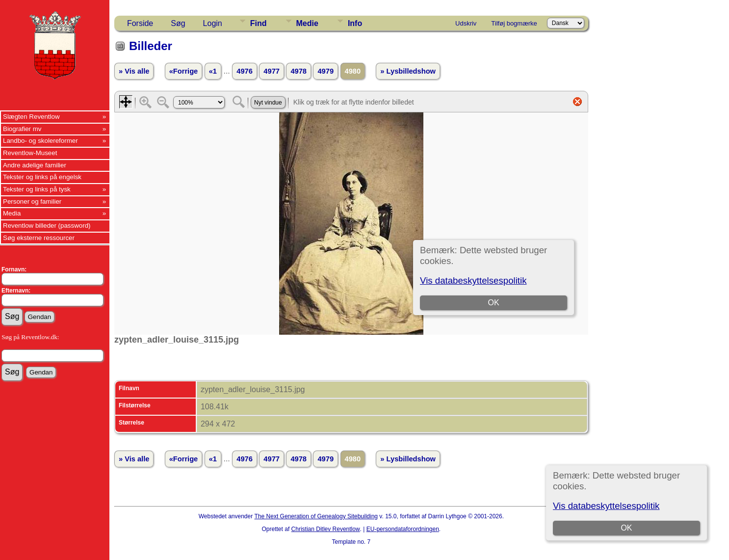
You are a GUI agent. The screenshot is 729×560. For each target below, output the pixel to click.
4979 (325, 71)
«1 (213, 71)
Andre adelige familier (35, 165)
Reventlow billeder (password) (47, 226)
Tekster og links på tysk (37, 189)
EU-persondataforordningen (403, 529)
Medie (307, 23)
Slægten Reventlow (31, 117)
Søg (178, 23)
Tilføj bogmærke (514, 23)
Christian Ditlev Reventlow (326, 529)
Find (259, 23)
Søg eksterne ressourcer (39, 238)
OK (627, 528)
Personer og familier (32, 201)
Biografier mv (22, 129)
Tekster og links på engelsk (42, 177)
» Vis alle (134, 71)
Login (213, 23)
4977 (272, 71)
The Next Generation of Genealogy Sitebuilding (316, 516)
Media (12, 213)
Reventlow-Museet (30, 153)
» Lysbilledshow (408, 71)
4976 (245, 71)
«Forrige (184, 71)
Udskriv (466, 23)
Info (355, 23)
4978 (299, 71)
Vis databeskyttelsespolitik (606, 506)
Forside (140, 23)
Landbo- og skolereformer (40, 141)
